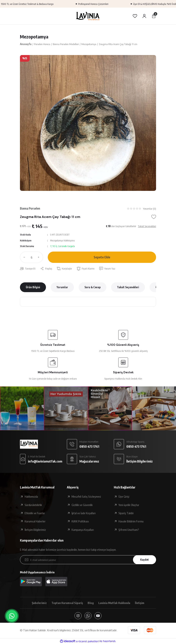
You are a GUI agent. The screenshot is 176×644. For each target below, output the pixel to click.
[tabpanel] (88, 123)
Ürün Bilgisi (33, 287)
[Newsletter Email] (88, 560)
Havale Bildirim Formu (131, 521)
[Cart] (154, 16)
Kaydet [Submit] (145, 560)
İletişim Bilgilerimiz (35, 530)
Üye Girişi (124, 496)
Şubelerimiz (39, 603)
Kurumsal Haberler (35, 521)
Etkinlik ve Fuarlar (35, 513)
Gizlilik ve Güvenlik (82, 505)
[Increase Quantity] (40, 257)
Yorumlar (62, 287)
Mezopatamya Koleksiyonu (62, 240)
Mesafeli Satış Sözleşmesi (86, 496)
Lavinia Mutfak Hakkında (114, 603)
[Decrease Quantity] (23, 257)
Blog (91, 603)
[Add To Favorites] (154, 217)
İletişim (140, 603)
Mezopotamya (34, 36)
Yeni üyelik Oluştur (129, 505)
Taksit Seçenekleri (128, 287)
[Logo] (88, 16)
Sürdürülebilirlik (33, 505)
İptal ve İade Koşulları (84, 513)
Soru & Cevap (92, 287)
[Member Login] (144, 16)
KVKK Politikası (80, 521)
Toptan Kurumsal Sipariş (67, 603)
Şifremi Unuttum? (129, 530)
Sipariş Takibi (126, 513)
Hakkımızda (31, 496)
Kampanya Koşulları (83, 530)
